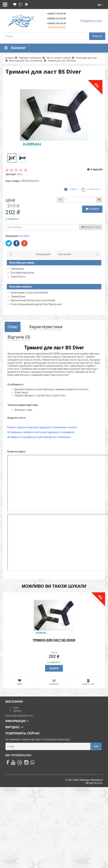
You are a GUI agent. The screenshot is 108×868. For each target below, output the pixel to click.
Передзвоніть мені (91, 21)
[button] (101, 5)
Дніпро (17, 711)
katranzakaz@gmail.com (19, 716)
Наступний (65, 254)
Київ (16, 708)
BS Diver (24, 236)
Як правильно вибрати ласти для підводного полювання (41, 432)
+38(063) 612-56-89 (56, 19)
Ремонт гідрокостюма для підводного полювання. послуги (42, 427)
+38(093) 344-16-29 (56, 23)
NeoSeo (98, 783)
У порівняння (91, 190)
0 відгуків (95, 169)
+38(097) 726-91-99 (56, 14)
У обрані (71, 190)
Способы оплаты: (20, 287)
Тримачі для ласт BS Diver (54, 640)
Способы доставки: (22, 263)
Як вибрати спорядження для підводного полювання (39, 437)
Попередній (43, 254)
